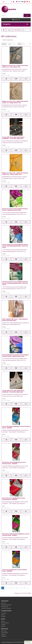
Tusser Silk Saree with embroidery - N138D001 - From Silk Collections (14, 138)
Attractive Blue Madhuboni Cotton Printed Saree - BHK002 (16, 427)
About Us (4, 603)
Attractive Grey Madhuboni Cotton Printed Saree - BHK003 (14, 499)
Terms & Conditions (6, 608)
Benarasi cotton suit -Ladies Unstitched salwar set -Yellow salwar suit (15, 174)
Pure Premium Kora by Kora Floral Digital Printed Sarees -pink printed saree (15, 355)
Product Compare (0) (7, 40)
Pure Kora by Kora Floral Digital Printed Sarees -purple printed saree (15, 209)
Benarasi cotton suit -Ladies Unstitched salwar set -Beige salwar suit (15, 102)
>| (3, 591)
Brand (9, 30)
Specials (3, 626)
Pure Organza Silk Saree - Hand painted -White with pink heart (15, 320)
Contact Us (4, 613)
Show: (20, 44)
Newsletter (4, 636)
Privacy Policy (5, 607)
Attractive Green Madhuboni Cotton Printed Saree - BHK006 (14, 463)
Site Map (3, 616)
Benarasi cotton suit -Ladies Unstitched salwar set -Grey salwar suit (15, 66)
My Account (4, 631)
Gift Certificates (5, 623)
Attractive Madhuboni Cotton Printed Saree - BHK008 (14, 570)
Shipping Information (6, 605)
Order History (5, 633)
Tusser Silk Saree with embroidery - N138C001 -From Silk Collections (14, 391)
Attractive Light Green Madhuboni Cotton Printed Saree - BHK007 (16, 535)
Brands (3, 621)
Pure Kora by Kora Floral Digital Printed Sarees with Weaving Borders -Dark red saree (15, 246)
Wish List (3, 634)
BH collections (18, 30)
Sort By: (4, 44)
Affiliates (3, 625)
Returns (3, 615)
